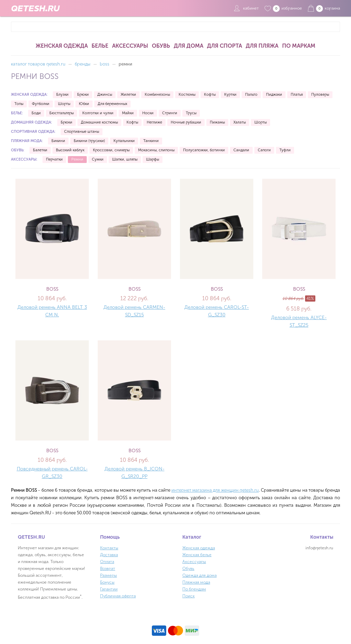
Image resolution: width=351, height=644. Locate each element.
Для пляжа (262, 46)
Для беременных (112, 104)
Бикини (58, 141)
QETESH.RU (35, 8)
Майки (128, 113)
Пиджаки (274, 95)
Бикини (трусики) (89, 141)
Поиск (189, 596)
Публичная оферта (118, 596)
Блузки (62, 95)
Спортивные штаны (82, 132)
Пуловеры (320, 95)
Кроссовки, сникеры (111, 150)
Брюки (83, 95)
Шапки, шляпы (125, 159)
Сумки (98, 159)
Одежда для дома (199, 575)
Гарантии (109, 589)
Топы (19, 104)
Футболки (41, 104)
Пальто (251, 95)
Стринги (170, 113)
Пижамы (217, 122)
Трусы (191, 113)
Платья (297, 95)
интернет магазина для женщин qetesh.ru (215, 490)
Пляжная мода (196, 582)
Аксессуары (130, 46)
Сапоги (264, 150)
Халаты (240, 122)
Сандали (241, 150)
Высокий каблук (70, 150)
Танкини (151, 141)
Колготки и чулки (98, 113)
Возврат (108, 569)
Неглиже (154, 122)
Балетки (40, 150)
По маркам (299, 46)
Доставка (109, 555)
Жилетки (128, 95)
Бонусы (107, 582)
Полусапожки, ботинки (204, 150)
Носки (148, 113)
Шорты (64, 104)
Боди (36, 113)
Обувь (161, 46)
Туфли (285, 150)
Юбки (84, 104)
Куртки (230, 95)
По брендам (194, 589)
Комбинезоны (157, 95)
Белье (100, 46)
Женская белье (197, 555)
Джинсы (105, 95)
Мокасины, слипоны (156, 150)
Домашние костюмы (99, 122)
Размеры (108, 575)
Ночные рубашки (186, 122)
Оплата (107, 562)
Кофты (210, 95)
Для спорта (225, 46)
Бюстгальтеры (62, 113)
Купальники (124, 141)
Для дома (189, 46)
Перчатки (54, 159)
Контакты (109, 548)
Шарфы (153, 159)
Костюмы (187, 95)
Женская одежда (62, 46)
